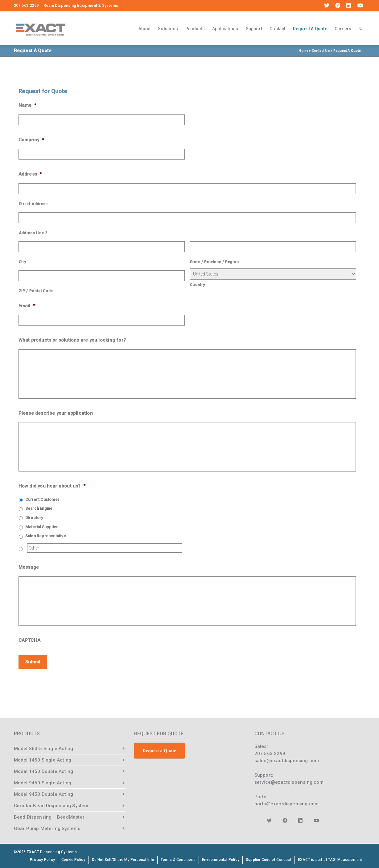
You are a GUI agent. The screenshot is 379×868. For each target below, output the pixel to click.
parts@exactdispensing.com (287, 803)
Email (27, 306)
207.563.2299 (270, 753)
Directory (34, 518)
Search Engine (39, 508)
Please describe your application (56, 413)
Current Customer (42, 499)
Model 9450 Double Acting (44, 794)
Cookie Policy (73, 859)
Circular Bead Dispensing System (51, 805)
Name (27, 105)
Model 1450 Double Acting (44, 771)
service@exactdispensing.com (289, 782)
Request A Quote (310, 30)
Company (31, 140)
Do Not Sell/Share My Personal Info (123, 859)
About (144, 29)
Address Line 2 (33, 233)
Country (198, 285)
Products (195, 29)
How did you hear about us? (52, 486)
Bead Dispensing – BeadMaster (49, 816)
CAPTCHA (29, 640)
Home (303, 51)
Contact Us (321, 51)
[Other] (105, 548)
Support (254, 29)
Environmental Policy (221, 859)
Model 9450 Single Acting (43, 782)
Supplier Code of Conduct (269, 859)
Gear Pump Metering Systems (47, 828)
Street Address (33, 204)
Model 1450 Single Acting (43, 759)
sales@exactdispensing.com (287, 760)
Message (29, 567)
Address (30, 174)
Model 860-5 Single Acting (44, 748)
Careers (343, 29)
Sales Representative (46, 536)
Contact (277, 29)
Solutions (168, 29)
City (23, 262)
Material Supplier (41, 527)
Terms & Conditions (178, 859)
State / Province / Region (214, 262)
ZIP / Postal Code (36, 291)
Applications (225, 29)
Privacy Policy (42, 859)
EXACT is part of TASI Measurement (330, 859)
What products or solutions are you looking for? (72, 340)
